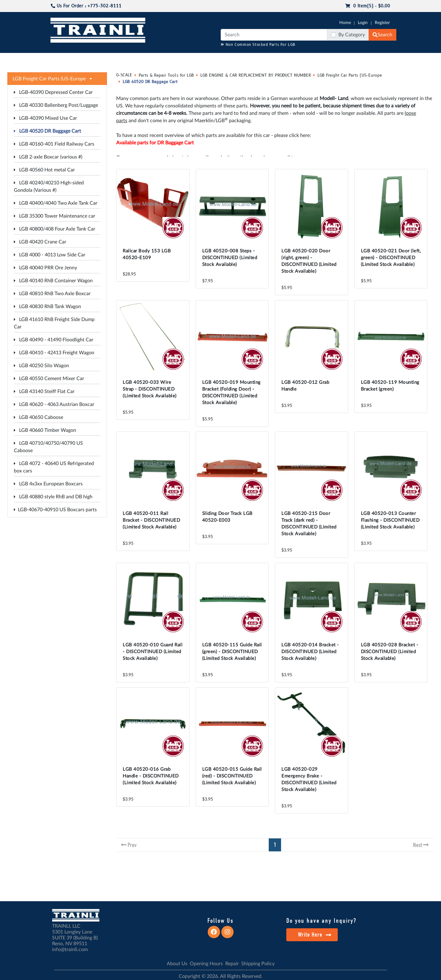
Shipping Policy (258, 964)
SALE (325, 59)
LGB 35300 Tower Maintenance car (55, 216)
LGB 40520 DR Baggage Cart (47, 131)
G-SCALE (59, 59)
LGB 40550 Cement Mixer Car (49, 379)
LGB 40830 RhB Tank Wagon (47, 307)
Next (418, 845)
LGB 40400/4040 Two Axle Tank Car (56, 203)
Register (382, 23)
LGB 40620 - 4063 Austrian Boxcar (54, 404)
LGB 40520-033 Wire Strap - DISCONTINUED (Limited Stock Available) (150, 389)
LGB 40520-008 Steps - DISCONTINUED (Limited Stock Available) (230, 258)
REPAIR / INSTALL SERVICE (255, 59)
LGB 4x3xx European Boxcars (48, 484)
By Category (352, 35)
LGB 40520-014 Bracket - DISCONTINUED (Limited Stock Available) (310, 652)
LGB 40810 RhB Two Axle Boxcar (52, 294)
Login (363, 23)
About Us (177, 964)
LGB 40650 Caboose (39, 417)
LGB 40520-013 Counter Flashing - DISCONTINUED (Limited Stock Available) (390, 520)
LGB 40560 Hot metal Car (44, 170)
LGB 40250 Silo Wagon (41, 366)
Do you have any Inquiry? (321, 921)
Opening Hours (206, 964)
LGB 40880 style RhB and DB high (53, 497)
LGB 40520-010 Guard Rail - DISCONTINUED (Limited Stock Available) (153, 652)
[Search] (274, 35)
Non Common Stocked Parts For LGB (258, 45)
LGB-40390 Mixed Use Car (45, 118)
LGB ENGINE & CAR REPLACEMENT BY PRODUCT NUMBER (256, 75)
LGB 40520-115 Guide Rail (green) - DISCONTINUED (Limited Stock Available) (232, 652)
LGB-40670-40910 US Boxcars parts (55, 510)
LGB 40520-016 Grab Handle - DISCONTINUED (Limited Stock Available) (151, 776)
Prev (132, 845)
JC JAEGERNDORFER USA (131, 59)
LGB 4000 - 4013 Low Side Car (50, 255)
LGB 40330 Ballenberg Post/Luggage (56, 105)
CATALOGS (89, 59)
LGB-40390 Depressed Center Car (53, 92)
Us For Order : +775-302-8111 (86, 6)
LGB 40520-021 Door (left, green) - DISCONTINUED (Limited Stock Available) (391, 258)
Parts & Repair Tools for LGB (166, 75)
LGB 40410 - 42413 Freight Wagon (54, 353)
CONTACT (381, 59)
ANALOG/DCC (208, 59)
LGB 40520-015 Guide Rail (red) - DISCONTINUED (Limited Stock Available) (232, 776)
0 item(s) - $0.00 (368, 6)
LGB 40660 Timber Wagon (45, 430)
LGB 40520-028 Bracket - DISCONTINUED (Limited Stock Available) (390, 652)
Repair (232, 964)
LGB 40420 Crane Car (40, 242)
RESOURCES (176, 59)
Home (345, 23)
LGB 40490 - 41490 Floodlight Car (54, 340)
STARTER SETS (350, 59)
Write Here (315, 935)
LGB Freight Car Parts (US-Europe (350, 75)
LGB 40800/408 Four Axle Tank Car (55, 229)
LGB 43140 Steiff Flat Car (44, 392)
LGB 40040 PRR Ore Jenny (45, 268)
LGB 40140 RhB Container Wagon (53, 281)
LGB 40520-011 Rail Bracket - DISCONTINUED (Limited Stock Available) (151, 520)
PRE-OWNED (301, 59)
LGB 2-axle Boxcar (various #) (48, 157)
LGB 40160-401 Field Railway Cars (54, 144)
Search (382, 35)
